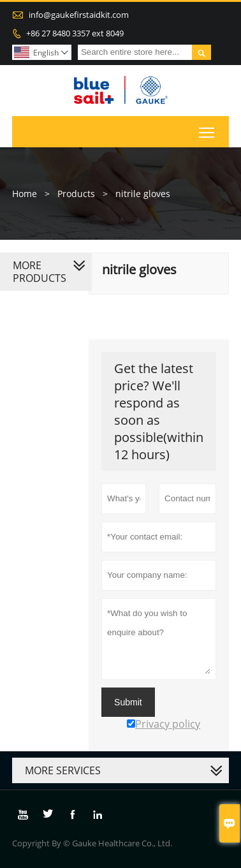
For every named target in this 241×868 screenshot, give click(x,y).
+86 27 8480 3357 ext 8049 (75, 33)
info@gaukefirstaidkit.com (79, 15)
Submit (128, 702)
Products (76, 194)
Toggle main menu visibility (208, 129)
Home (25, 194)
